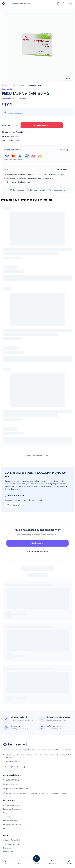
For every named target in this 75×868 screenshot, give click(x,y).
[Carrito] (64, 3)
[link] (34, 85)
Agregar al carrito (42, 125)
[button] (30, 3)
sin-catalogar (19, 85)
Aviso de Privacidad (11, 840)
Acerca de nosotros (12, 805)
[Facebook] (6, 767)
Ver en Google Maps (14, 761)
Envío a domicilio (10, 821)
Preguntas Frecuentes (12, 809)
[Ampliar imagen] (67, 79)
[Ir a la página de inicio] (3, 3)
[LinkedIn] (18, 767)
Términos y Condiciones (13, 844)
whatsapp (17, 489)
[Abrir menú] (71, 3)
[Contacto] (58, 3)
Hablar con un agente (38, 560)
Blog (5, 828)
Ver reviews (14, 505)
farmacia (6, 85)
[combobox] (16, 125)
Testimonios (8, 817)
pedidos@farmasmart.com (16, 789)
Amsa (17, 141)
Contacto (7, 813)
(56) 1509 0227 (11, 780)
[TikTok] (24, 767)
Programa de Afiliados (12, 825)
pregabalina (20, 132)
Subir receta (37, 552)
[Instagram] (12, 767)
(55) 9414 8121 (11, 784)
